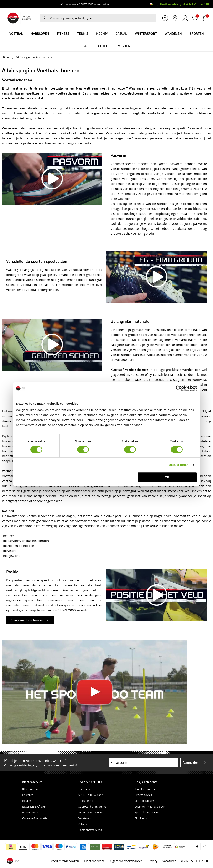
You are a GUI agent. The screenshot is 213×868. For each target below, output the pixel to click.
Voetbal (16, 34)
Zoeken (44, 18)
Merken (124, 46)
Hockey (102, 34)
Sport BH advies (144, 801)
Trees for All (85, 801)
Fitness (63, 34)
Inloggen (185, 18)
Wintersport (146, 34)
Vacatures (85, 818)
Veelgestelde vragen (65, 861)
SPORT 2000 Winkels (91, 795)
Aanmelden (191, 762)
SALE (87, 46)
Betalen (27, 801)
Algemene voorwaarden (126, 861)
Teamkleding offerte (147, 789)
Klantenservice (31, 789)
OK (167, 477)
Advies (82, 824)
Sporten (197, 34)
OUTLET (104, 46)
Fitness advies (143, 795)
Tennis (83, 34)
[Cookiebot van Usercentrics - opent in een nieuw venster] (179, 388)
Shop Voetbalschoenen (28, 620)
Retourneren (30, 812)
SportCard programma (92, 807)
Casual (121, 34)
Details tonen (179, 465)
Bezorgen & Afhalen (34, 807)
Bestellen (28, 795)
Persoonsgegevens (90, 830)
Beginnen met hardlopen (150, 807)
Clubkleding (142, 818)
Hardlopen (40, 34)
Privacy (153, 861)
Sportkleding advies (147, 812)
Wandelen (173, 34)
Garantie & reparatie (35, 818)
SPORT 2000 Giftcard (91, 812)
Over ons (84, 789)
